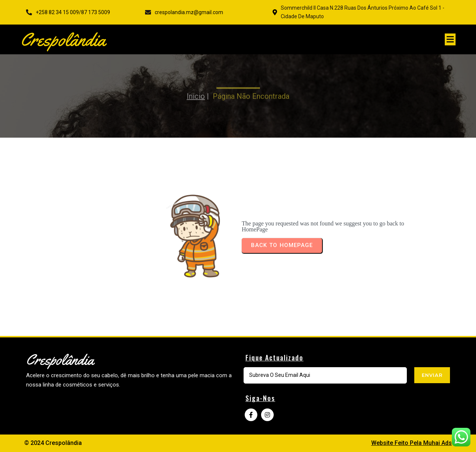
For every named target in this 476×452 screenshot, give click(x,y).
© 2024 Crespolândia (53, 443)
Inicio (196, 90)
